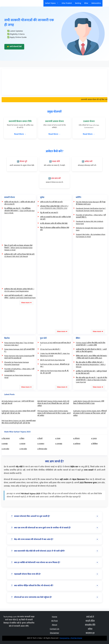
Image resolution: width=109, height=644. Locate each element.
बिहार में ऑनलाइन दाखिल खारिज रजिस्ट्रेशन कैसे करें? (55, 229)
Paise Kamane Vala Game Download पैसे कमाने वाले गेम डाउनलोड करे (19, 357)
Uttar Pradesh (67, 3)
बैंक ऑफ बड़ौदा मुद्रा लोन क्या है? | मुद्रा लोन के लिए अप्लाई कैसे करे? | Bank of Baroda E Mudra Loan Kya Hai (91, 380)
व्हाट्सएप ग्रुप (90, 633)
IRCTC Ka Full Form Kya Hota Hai (52, 360)
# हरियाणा (76, 439)
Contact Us (55, 629)
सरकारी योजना (9, 3)
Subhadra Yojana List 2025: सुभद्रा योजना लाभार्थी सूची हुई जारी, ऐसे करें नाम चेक (18, 412)
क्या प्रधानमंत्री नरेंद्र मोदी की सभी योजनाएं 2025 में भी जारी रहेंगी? (38, 551)
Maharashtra (96, 3)
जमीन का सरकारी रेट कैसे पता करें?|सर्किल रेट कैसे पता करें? (55, 218)
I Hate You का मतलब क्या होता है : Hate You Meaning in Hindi (55, 355)
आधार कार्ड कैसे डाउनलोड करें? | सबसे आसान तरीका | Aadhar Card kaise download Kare (20, 297)
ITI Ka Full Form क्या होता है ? (50, 349)
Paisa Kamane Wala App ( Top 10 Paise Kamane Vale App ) (19, 344)
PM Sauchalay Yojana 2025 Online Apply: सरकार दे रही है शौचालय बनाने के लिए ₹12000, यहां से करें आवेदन (54, 413)
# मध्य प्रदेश (23, 449)
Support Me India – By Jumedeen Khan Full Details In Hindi (91, 236)
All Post (55, 621)
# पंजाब (58, 439)
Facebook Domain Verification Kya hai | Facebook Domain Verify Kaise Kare (91, 210)
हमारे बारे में (90, 617)
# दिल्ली (40, 439)
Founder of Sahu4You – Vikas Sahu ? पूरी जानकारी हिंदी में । (91, 216)
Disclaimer (54, 633)
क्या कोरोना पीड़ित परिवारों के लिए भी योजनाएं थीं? (32, 586)
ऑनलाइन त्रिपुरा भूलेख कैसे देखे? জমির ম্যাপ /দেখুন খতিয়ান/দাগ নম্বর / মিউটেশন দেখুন (54, 207)
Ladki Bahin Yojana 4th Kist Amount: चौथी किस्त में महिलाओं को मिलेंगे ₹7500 (89, 402)
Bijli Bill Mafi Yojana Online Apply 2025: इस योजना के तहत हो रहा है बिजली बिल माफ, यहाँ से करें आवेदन (53, 404)
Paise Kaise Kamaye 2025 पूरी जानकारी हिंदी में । (19, 351)
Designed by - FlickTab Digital (71, 638)
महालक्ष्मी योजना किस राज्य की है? (26, 574)
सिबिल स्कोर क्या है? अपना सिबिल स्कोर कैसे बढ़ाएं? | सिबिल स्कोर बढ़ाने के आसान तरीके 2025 (91, 357)
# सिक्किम (94, 444)
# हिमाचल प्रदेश (42, 449)
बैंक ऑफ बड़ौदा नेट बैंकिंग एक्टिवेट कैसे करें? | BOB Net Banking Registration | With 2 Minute (91, 365)
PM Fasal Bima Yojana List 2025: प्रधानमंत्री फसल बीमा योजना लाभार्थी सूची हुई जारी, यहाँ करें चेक (19, 422)
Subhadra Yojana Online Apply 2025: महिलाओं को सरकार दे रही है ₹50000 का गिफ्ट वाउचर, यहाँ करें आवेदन (90, 413)
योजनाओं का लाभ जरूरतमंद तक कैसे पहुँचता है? (31, 597)
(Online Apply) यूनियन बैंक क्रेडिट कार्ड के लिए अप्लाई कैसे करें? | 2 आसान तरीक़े (91, 344)
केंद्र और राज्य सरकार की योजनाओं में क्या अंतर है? (32, 539)
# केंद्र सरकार (6, 439)
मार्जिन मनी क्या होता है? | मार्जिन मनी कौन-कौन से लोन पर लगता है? (20, 203)
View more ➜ (26, 303)
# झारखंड (5, 444)
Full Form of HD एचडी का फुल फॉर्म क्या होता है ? (55, 344)
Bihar (86, 3)
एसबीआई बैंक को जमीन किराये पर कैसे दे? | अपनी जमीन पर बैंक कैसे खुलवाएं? (91, 351)
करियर (90, 629)
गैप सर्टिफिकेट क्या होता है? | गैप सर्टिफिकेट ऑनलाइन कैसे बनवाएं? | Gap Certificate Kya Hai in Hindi (19, 211)
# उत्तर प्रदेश (5, 449)
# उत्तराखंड (59, 444)
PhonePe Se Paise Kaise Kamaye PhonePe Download (17, 364)
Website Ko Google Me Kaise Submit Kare (90, 229)
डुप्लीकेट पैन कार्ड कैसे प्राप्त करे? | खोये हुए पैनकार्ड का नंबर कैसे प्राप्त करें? (91, 372)
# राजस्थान (41, 444)
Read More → (20, 134)
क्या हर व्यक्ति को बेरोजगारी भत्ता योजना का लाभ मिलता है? (35, 563)
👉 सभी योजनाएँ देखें (14, 47)
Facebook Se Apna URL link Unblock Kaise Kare (90, 223)
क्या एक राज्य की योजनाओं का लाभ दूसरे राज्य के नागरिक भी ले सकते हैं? (41, 528)
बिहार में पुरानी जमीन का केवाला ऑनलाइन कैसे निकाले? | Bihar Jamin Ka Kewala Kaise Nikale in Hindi (18, 248)
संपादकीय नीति (90, 625)
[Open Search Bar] (105, 3)
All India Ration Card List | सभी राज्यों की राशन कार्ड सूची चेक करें (18, 402)
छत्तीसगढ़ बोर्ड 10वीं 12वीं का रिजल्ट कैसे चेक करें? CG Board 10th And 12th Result (20, 255)
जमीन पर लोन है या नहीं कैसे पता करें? (52, 202)
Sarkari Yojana (53, 3)
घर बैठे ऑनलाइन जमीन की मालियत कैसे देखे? (54, 224)
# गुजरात (94, 439)
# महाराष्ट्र (22, 444)
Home (54, 617)
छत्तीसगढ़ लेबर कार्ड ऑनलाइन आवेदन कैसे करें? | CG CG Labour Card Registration (19, 290)
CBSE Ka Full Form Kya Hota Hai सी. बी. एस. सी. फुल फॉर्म (54, 372)
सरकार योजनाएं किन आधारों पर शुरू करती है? (30, 516)
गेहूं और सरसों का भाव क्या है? (49, 213)
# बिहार (22, 439)
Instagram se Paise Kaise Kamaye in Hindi (18, 377)
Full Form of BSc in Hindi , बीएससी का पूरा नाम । (55, 366)
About (54, 625)
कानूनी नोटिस (90, 621)
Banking (78, 3)
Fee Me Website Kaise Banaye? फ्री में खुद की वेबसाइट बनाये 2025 (91, 203)
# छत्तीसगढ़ (77, 444)
